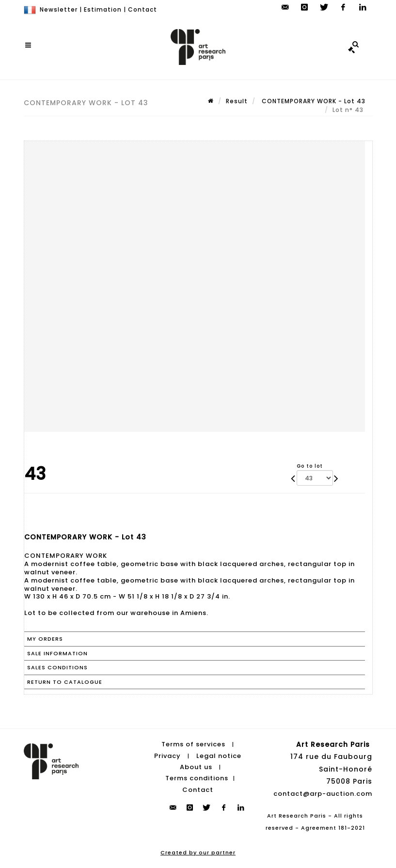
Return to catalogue (65, 682)
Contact (143, 9)
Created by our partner (198, 852)
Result (237, 101)
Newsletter (59, 9)
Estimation (103, 9)
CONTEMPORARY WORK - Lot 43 (313, 101)
